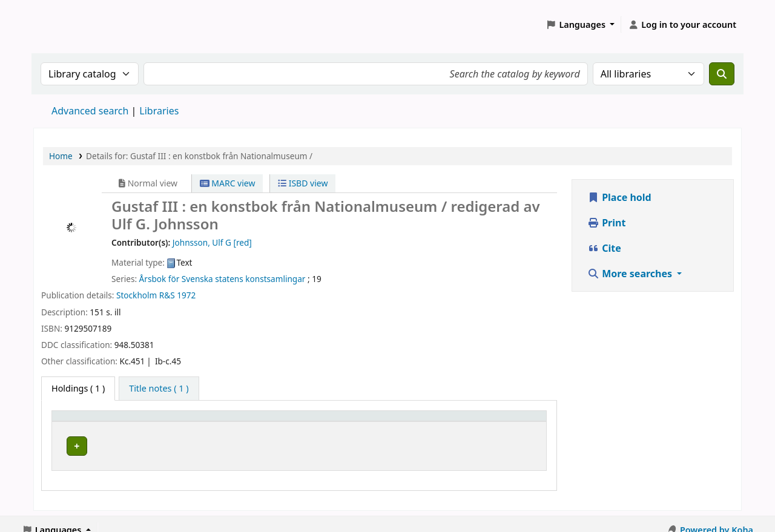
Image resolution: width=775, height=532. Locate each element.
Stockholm (137, 295)
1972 (186, 295)
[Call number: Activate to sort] (398, 422)
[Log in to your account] (682, 25)
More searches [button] (631, 274)
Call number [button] (367, 422)
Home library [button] (85, 422)
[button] (581, 25)
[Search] (722, 74)
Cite (604, 248)
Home (61, 156)
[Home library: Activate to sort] (138, 422)
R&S (167, 295)
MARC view (228, 183)
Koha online (64, 25)
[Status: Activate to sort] (504, 422)
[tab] (159, 389)
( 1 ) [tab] (78, 388)
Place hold (619, 197)
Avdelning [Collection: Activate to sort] (251, 422)
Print (606, 223)
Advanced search (90, 111)
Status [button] (481, 422)
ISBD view (303, 183)
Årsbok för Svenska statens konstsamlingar (223, 279)
